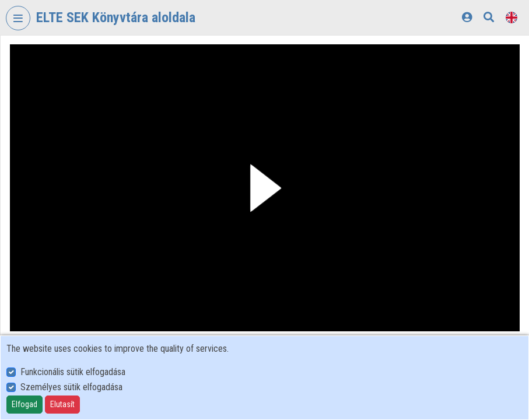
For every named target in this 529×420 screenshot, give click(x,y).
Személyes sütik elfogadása (71, 387)
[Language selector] (512, 17)
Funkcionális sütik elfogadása (73, 372)
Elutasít (62, 404)
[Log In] (467, 17)
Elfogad (24, 404)
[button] (265, 188)
